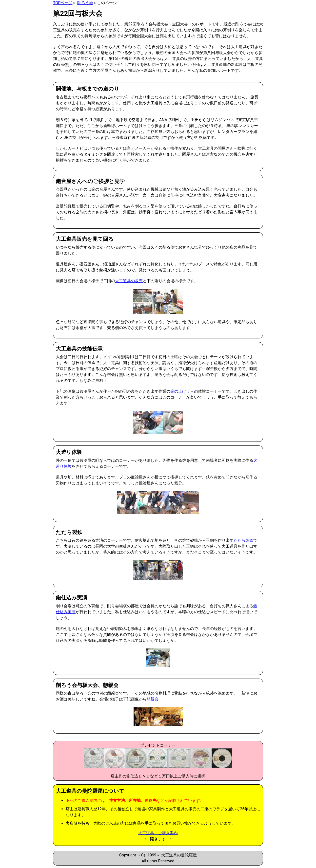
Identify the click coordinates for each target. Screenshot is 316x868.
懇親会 (153, 699)
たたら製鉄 (243, 540)
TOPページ (63, 3)
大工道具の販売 (129, 281)
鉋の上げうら (182, 391)
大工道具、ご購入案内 (158, 833)
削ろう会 (85, 3)
